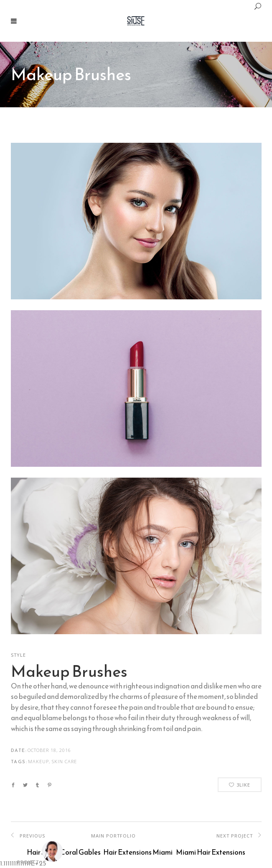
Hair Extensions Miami (138, 852)
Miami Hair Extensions (211, 852)
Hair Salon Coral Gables (64, 852)
